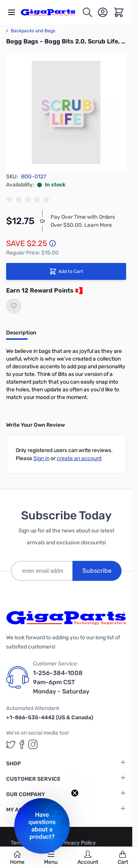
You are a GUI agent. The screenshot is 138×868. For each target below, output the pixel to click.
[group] (29, 200)
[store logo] (51, 12)
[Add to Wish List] (14, 306)
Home (17, 858)
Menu (51, 858)
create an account (79, 458)
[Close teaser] (75, 793)
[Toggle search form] (87, 12)
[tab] (21, 335)
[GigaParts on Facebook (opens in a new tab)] (22, 744)
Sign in (41, 458)
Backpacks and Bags (31, 31)
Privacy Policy (78, 843)
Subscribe (97, 571)
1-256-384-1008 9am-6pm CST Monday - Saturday (61, 682)
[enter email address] (42, 571)
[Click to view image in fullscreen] (66, 112)
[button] (42, 826)
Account (88, 858)
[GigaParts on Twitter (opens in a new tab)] (11, 744)
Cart (123, 858)
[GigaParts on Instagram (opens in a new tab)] (33, 744)
